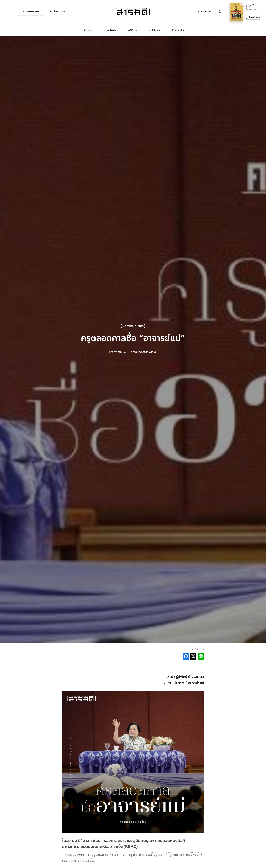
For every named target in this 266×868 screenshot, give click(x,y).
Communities (133, 326)
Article (90, 29)
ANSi (133, 29)
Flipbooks (178, 29)
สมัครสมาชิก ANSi (31, 11)
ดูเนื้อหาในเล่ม (252, 17)
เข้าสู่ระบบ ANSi (59, 11)
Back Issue (204, 11)
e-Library (155, 29)
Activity (112, 29)
